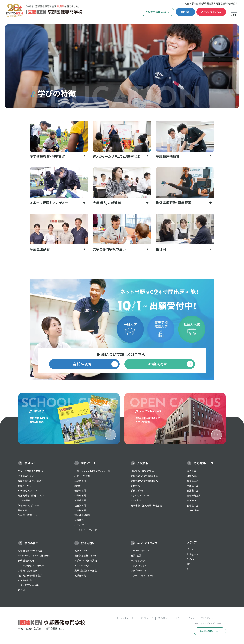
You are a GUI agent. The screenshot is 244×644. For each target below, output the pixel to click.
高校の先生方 (194, 496)
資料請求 (185, 12)
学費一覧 (135, 486)
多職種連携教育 (26, 561)
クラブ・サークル (139, 571)
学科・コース (85, 464)
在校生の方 (193, 481)
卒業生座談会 (25, 581)
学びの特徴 (28, 543)
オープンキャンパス (211, 12)
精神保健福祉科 (82, 516)
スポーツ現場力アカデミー (31, 566)
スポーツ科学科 (82, 476)
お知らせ (178, 619)
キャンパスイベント (140, 551)
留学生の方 (193, 506)
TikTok (190, 559)
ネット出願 (136, 501)
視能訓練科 (80, 506)
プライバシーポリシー (210, 619)
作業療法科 (80, 496)
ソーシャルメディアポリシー (208, 623)
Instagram (192, 554)
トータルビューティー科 (86, 530)
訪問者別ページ (200, 464)
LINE (189, 564)
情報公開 (23, 511)
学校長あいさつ (26, 476)
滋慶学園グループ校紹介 (30, 481)
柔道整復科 (80, 481)
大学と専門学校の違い (29, 586)
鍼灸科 (78, 486)
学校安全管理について (158, 12)
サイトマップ (147, 619)
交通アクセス (24, 486)
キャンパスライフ (144, 543)
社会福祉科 (80, 511)
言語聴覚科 (80, 501)
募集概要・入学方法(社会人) (145, 481)
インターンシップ (83, 566)
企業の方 (192, 501)
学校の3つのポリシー (29, 506)
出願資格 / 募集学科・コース (145, 471)
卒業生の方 (193, 486)
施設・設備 (136, 556)
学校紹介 (27, 464)
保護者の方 (193, 491)
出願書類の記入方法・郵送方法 (146, 506)
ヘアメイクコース (83, 526)
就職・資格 (84, 543)
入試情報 (140, 464)
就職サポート (81, 551)
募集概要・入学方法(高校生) (145, 476)
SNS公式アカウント (28, 491)
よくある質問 (24, 501)
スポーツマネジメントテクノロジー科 (93, 471)
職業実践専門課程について (31, 496)
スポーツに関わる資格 (86, 561)
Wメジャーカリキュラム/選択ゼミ (34, 556)
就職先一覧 (80, 576)
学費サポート (137, 491)
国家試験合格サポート (86, 556)
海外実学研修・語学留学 (30, 576)
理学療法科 (80, 491)
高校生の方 (193, 471)
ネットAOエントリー (140, 496)
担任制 (21, 591)
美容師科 (79, 521)
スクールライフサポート (142, 576)
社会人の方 (193, 476)
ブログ (190, 549)
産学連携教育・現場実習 (30, 551)
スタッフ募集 (193, 511)
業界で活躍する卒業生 (86, 571)
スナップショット (138, 566)
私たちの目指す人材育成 (30, 471)
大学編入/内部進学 (28, 571)
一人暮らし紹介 (138, 561)
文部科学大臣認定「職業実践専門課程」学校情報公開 (211, 3)
